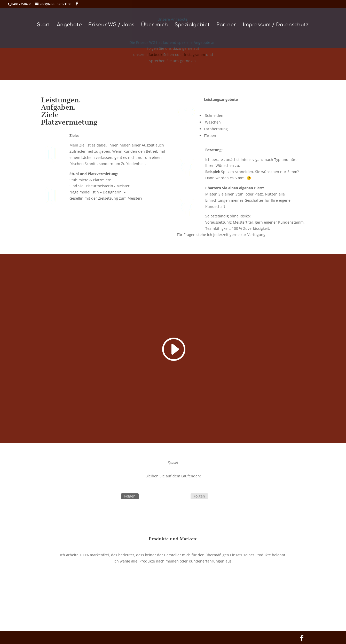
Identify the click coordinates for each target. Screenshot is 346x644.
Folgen (130, 496)
